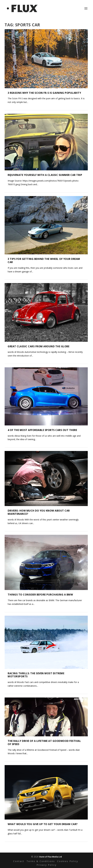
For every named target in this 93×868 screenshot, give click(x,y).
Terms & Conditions (41, 861)
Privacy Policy (47, 865)
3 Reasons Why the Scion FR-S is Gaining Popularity (44, 93)
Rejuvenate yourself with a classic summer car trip (45, 175)
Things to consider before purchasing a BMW (40, 595)
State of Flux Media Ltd (50, 857)
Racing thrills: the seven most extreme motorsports (36, 675)
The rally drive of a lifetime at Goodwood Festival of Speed (44, 743)
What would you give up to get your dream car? (43, 824)
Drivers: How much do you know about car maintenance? (39, 512)
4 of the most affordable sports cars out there (42, 430)
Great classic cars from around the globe (39, 346)
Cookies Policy (68, 861)
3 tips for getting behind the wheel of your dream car (44, 261)
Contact (19, 861)
